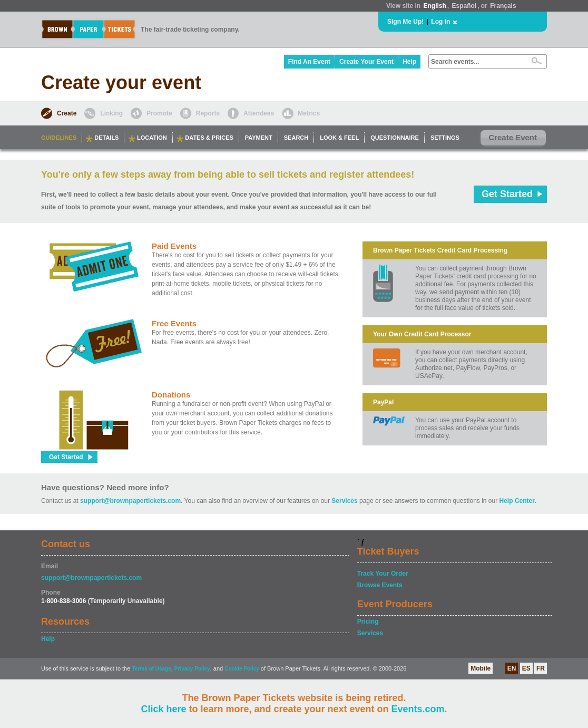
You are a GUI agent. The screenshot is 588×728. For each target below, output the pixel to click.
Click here (163, 709)
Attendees (259, 113)
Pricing (368, 622)
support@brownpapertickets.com (130, 501)
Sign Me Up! (405, 22)
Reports (208, 113)
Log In (440, 22)
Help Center (517, 501)
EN (512, 668)
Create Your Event (366, 62)
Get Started (507, 194)
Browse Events (380, 585)
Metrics (309, 113)
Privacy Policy (192, 669)
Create (67, 113)
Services (344, 501)
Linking (111, 113)
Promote (159, 113)
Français (503, 6)
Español (464, 6)
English (434, 6)
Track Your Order (383, 574)
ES (526, 668)
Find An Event (309, 62)
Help (409, 62)
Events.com (418, 709)
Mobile (481, 668)
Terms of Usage (151, 669)
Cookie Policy (242, 669)
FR (541, 668)
